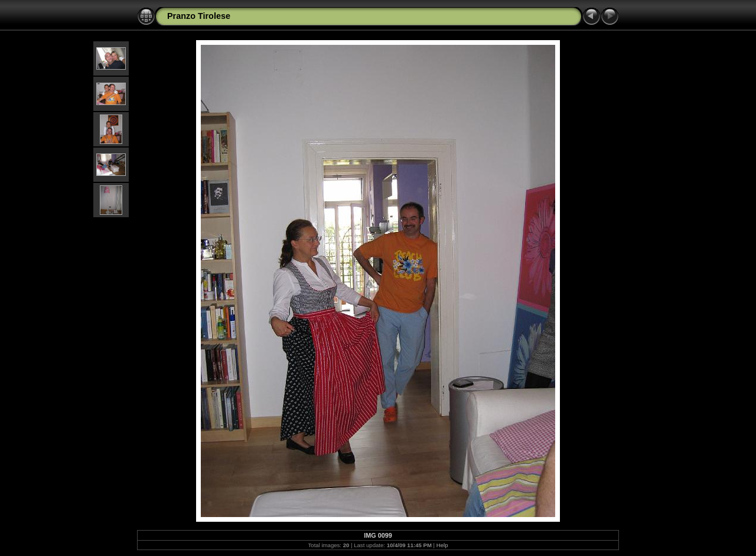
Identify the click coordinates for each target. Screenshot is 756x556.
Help (442, 545)
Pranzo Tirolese (199, 16)
